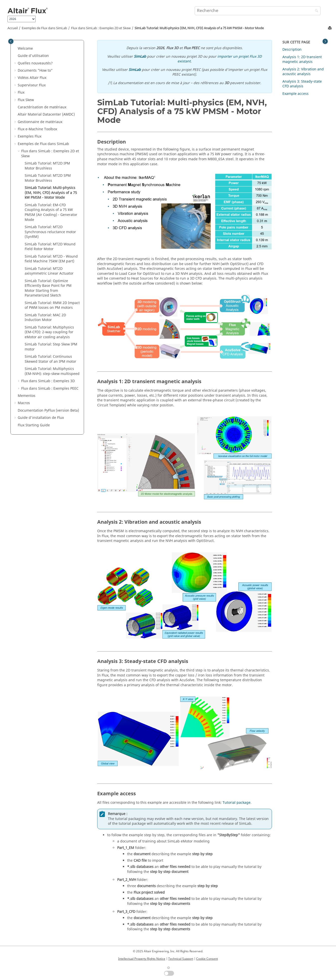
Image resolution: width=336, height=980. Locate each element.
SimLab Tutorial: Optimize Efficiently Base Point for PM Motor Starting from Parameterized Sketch (48, 288)
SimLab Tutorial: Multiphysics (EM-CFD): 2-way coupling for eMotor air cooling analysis (49, 332)
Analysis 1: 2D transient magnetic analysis (302, 60)
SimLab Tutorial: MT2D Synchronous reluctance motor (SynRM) (50, 232)
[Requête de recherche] (258, 11)
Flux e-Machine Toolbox (37, 129)
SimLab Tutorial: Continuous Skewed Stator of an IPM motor (50, 359)
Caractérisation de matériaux (42, 107)
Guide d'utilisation (33, 56)
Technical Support (181, 959)
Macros (24, 403)
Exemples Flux (30, 136)
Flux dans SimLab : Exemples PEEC (50, 389)
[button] (16, 49)
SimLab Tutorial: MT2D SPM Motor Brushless (48, 178)
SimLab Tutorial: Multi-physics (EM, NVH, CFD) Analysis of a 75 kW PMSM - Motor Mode (199, 28)
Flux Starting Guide (34, 425)
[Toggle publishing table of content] (11, 41)
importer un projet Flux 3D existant (220, 59)
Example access (295, 94)
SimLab (140, 57)
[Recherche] (315, 11)
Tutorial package (237, 803)
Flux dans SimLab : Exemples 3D (48, 381)
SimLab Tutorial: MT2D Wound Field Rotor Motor (50, 247)
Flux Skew (26, 100)
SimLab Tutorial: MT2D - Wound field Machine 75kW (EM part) (51, 259)
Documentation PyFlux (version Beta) (48, 410)
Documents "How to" (35, 71)
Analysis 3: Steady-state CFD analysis (302, 84)
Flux (21, 92)
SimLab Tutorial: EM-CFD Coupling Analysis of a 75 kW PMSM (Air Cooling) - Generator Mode (51, 212)
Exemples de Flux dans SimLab (44, 28)
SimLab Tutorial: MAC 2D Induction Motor (45, 318)
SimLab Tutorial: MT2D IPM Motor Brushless (47, 166)
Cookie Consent (207, 959)
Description (292, 50)
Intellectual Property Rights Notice (142, 959)
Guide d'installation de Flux (41, 418)
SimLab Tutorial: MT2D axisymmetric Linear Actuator (49, 271)
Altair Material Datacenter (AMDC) (46, 114)
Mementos (27, 396)
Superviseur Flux (32, 85)
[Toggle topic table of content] (325, 41)
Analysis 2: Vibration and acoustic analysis (303, 72)
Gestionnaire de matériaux (40, 122)
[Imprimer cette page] (330, 28)
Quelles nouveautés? (35, 63)
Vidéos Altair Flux (32, 78)
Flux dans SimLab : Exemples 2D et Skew (101, 28)
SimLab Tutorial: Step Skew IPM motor (51, 347)
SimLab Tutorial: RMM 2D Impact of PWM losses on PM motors (52, 305)
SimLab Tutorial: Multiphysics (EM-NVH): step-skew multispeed (52, 371)
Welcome (25, 49)
